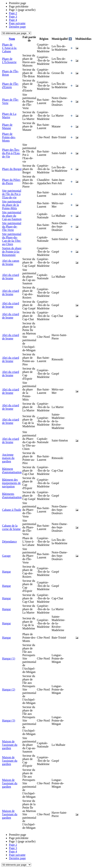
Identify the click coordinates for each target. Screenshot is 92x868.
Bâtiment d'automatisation (12, 471)
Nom (12, 39)
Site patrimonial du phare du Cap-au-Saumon (12, 216)
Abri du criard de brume (11, 277)
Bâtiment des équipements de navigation (11, 483)
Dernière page (17, 27)
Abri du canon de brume (11, 262)
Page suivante (17, 23)
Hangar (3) (9, 720)
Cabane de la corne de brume (11, 527)
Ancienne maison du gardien (8, 458)
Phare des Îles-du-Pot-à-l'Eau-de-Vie (11, 153)
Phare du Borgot (12, 169)
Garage (6, 556)
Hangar (6, 572)
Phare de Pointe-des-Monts (9, 137)
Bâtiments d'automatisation (12, 496)
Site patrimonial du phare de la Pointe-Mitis (12, 205)
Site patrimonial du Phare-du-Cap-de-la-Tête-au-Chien (12, 239)
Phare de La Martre (9, 116)
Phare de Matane (7, 126)
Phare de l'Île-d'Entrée (10, 85)
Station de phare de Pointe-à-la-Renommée (12, 252)
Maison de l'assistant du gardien (10, 745)
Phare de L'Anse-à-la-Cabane (10, 48)
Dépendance (9, 542)
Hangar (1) (9, 658)
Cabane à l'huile (12, 510)
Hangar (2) (9, 689)
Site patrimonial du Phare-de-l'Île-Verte (12, 227)
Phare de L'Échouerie (9, 60)
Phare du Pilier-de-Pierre (11, 182)
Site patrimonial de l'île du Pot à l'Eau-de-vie (12, 194)
